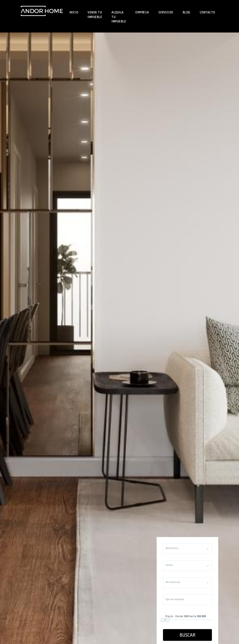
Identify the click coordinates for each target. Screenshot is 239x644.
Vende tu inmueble (95, 15)
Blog (186, 12)
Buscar (187, 635)
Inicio (74, 12)
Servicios (166, 12)
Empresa (142, 12)
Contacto (207, 12)
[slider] (163, 620)
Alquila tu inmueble (119, 17)
